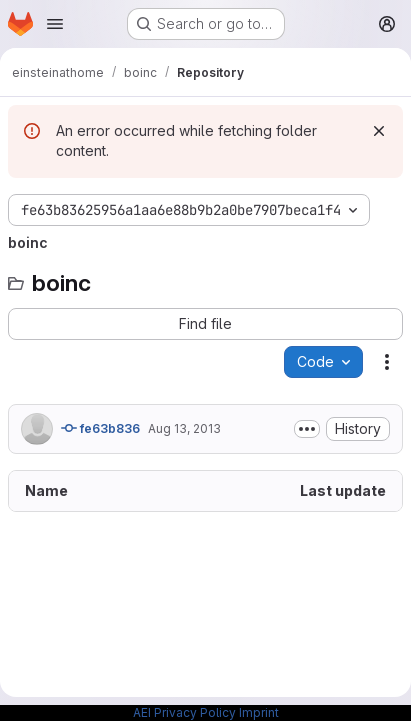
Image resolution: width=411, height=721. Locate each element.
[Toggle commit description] (307, 429)
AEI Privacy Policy (184, 712)
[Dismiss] (379, 131)
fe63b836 (100, 428)
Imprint (259, 712)
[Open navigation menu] (55, 24)
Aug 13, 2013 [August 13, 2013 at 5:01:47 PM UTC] (184, 428)
